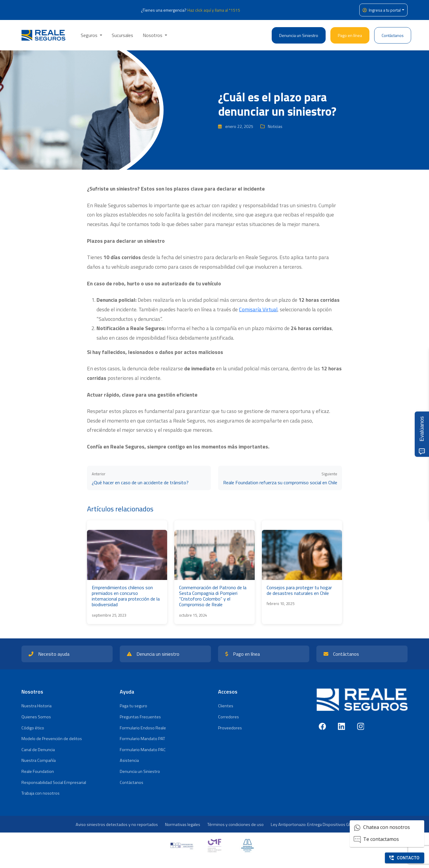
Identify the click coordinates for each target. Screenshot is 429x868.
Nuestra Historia (36, 706)
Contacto (404, 858)
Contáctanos (393, 35)
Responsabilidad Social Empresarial (54, 782)
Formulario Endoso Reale (143, 728)
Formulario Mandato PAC (143, 750)
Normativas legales (183, 824)
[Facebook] (322, 726)
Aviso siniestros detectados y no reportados (117, 824)
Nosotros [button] (153, 35)
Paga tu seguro (133, 706)
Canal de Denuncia (38, 750)
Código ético (33, 728)
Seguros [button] (90, 35)
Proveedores (230, 728)
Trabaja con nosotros (41, 793)
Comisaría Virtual (258, 309)
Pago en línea (350, 35)
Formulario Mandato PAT (142, 739)
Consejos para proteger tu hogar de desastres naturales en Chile (299, 590)
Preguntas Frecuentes (140, 717)
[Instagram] (360, 726)
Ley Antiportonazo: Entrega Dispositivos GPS (312, 824)
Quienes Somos (36, 717)
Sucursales (122, 35)
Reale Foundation (38, 771)
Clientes (226, 706)
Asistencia (129, 760)
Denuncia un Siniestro (299, 35)
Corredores (229, 717)
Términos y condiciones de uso (236, 824)
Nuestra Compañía (39, 760)
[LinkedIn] (341, 726)
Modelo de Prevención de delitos (52, 739)
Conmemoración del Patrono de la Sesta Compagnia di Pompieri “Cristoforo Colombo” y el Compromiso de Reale (213, 596)
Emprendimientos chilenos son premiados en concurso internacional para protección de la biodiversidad (126, 596)
